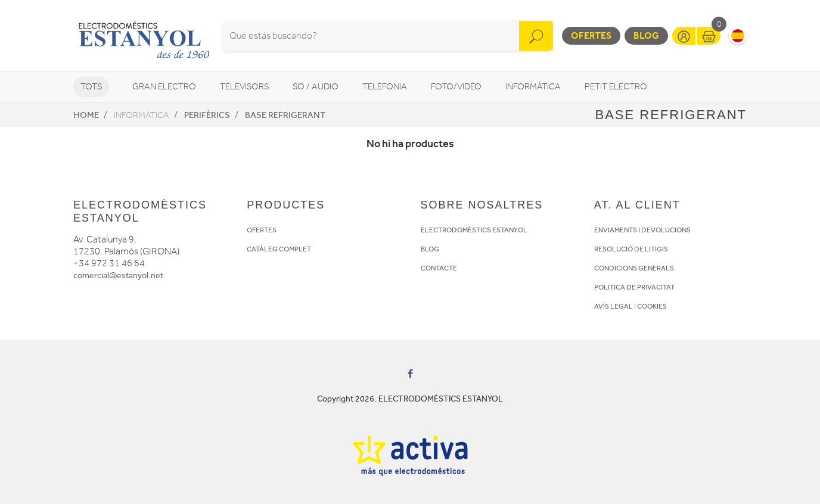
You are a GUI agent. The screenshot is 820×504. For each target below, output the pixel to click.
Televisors (244, 87)
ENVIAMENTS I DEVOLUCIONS (642, 230)
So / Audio (316, 87)
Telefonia (385, 87)
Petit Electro (616, 87)
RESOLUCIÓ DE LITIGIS (631, 249)
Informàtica (533, 87)
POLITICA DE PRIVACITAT (634, 287)
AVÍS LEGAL (614, 306)
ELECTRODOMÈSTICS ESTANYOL (474, 230)
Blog (646, 35)
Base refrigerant (285, 115)
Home (86, 115)
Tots (91, 87)
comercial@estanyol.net (118, 276)
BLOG (430, 249)
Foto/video (456, 87)
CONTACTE (439, 268)
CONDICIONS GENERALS (634, 268)
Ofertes (591, 35)
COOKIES (652, 306)
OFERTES (262, 230)
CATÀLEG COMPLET (279, 249)
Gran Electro (164, 87)
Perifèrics (207, 115)
